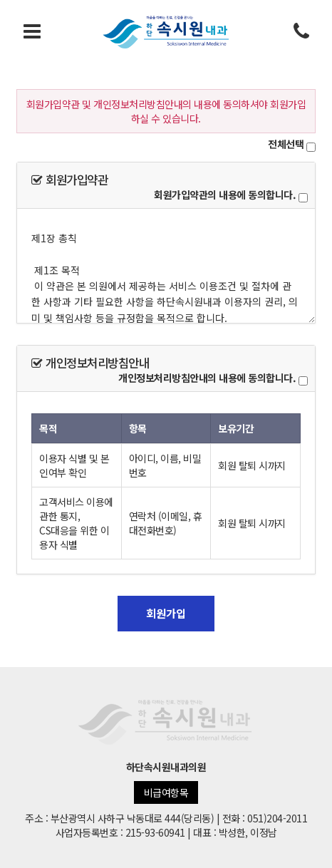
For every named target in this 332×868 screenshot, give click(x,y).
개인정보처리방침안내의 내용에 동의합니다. (207, 378)
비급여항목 (166, 792)
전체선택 (286, 144)
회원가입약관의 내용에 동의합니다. (225, 195)
